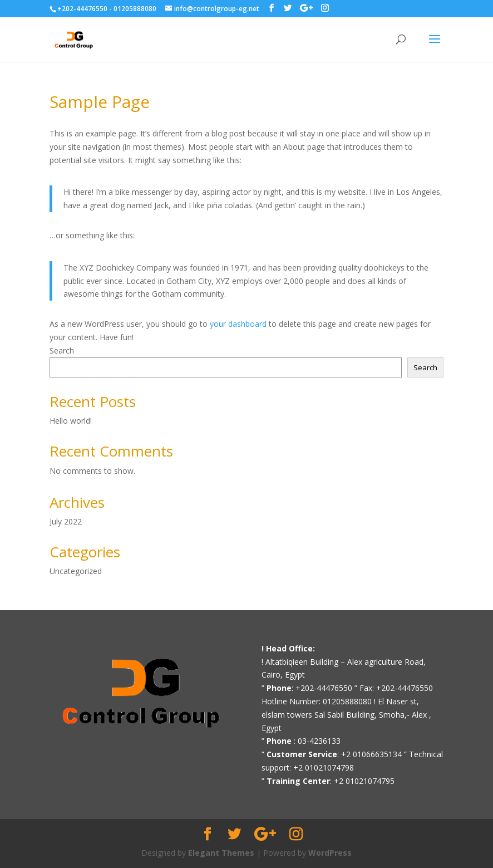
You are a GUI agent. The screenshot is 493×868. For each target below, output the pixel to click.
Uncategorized (76, 571)
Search (62, 350)
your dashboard (238, 324)
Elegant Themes (221, 853)
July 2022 (66, 521)
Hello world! (71, 421)
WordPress (330, 853)
